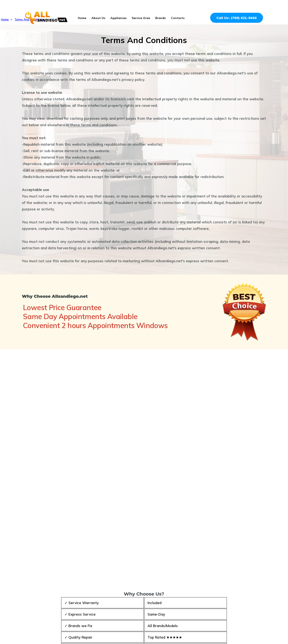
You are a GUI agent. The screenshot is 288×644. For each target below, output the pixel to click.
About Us (98, 18)
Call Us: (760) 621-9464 (237, 18)
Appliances (118, 18)
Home (82, 18)
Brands (160, 18)
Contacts (178, 18)
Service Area (141, 18)
